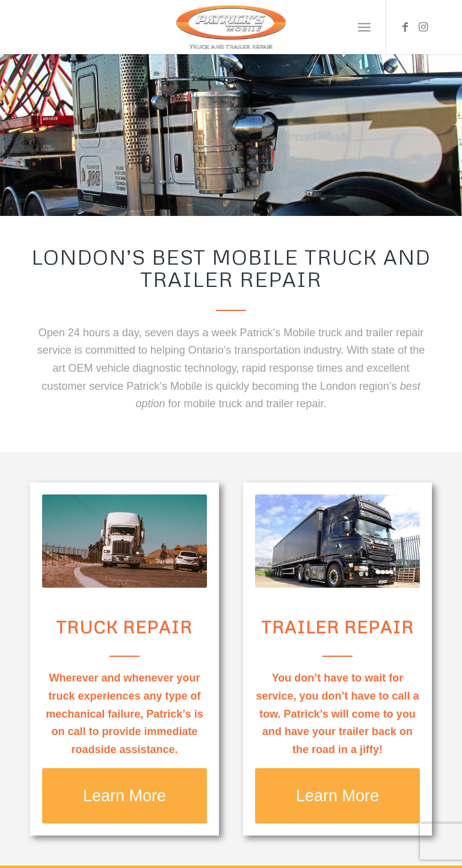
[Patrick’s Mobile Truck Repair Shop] (231, 27)
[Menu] (364, 27)
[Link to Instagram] (423, 27)
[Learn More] (125, 796)
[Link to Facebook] (405, 27)
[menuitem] (364, 27)
